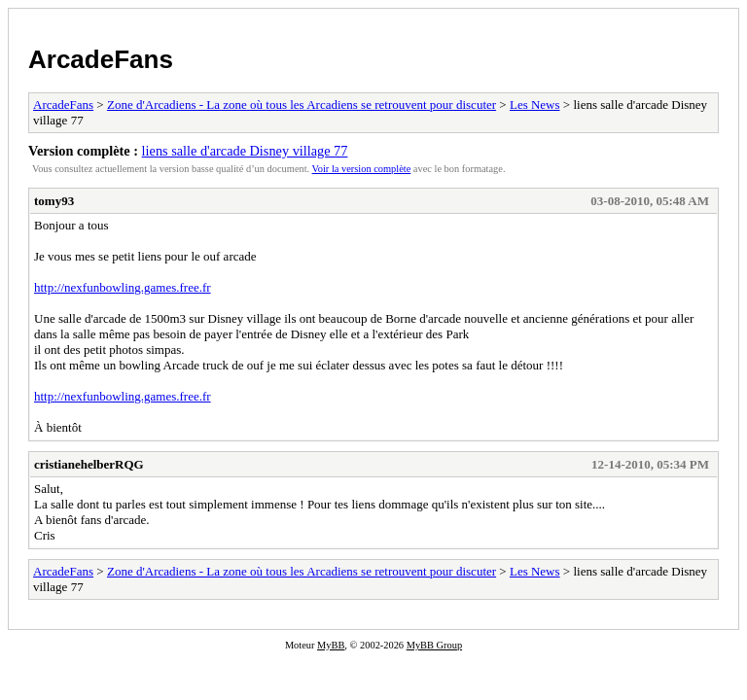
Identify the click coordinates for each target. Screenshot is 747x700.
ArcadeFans (101, 59)
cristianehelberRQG (89, 464)
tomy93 (54, 201)
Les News (535, 105)
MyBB (331, 645)
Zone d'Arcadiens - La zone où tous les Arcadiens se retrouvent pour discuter (302, 105)
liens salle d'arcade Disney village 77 (245, 151)
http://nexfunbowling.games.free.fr (123, 287)
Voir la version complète (362, 169)
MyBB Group (434, 645)
